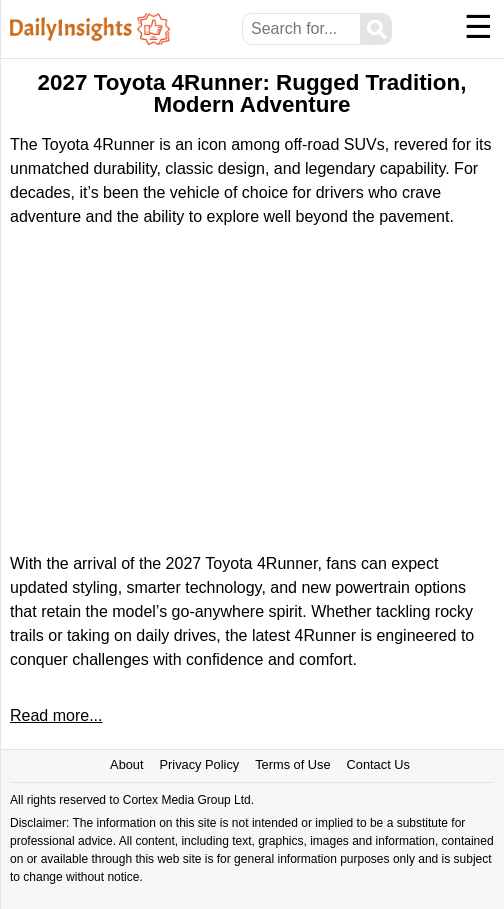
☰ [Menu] (478, 27)
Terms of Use (292, 764)
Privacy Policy (200, 764)
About (126, 764)
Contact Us (378, 764)
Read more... (56, 715)
